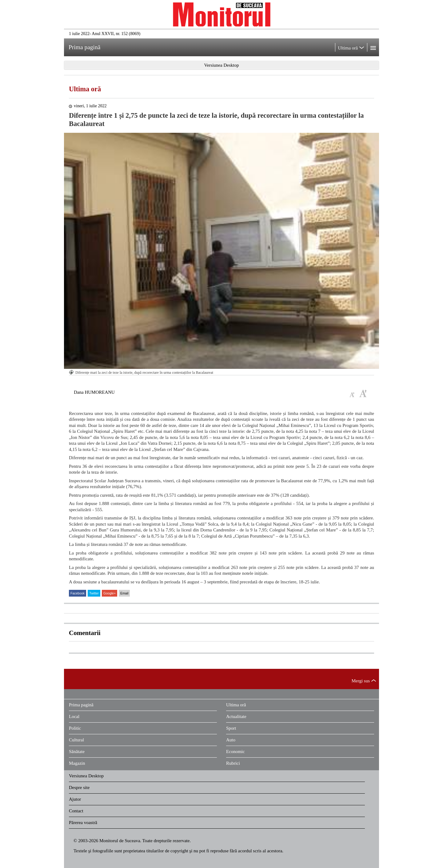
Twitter (94, 593)
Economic (235, 752)
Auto (231, 740)
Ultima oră (85, 89)
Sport (231, 728)
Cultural (76, 740)
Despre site (79, 787)
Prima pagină (81, 705)
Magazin (77, 763)
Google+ (110, 593)
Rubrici (233, 763)
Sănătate (77, 752)
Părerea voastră (83, 823)
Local (74, 716)
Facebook (78, 593)
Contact (76, 811)
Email (124, 593)
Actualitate (236, 716)
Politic (75, 728)
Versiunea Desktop (86, 776)
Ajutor (75, 799)
